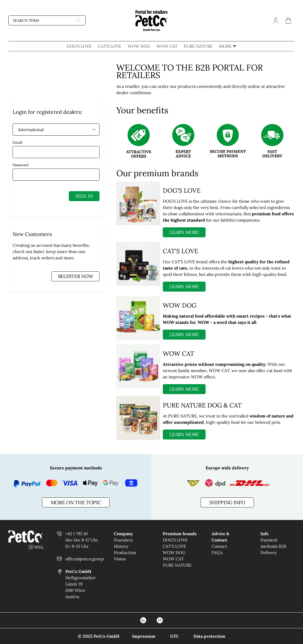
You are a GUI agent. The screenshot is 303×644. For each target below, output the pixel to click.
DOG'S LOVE (79, 46)
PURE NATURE (198, 46)
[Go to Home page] (151, 20)
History (121, 546)
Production (125, 552)
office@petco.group (85, 559)
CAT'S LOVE (110, 46)
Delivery (269, 552)
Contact (219, 546)
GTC (174, 636)
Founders (123, 540)
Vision (120, 559)
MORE (228, 46)
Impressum (144, 636)
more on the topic (76, 502)
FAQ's (217, 552)
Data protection (209, 636)
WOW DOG (139, 46)
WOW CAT (167, 46)
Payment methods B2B (273, 543)
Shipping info (227, 502)
